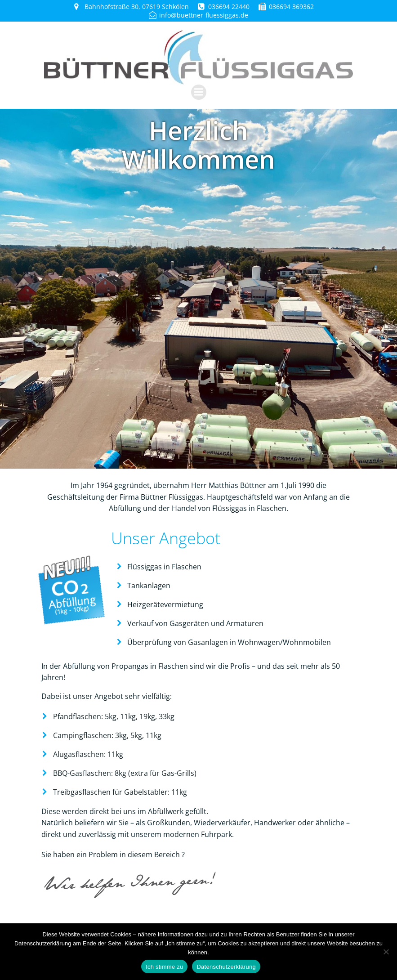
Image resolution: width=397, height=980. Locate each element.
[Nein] (386, 952)
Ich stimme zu (164, 967)
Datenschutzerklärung (226, 967)
